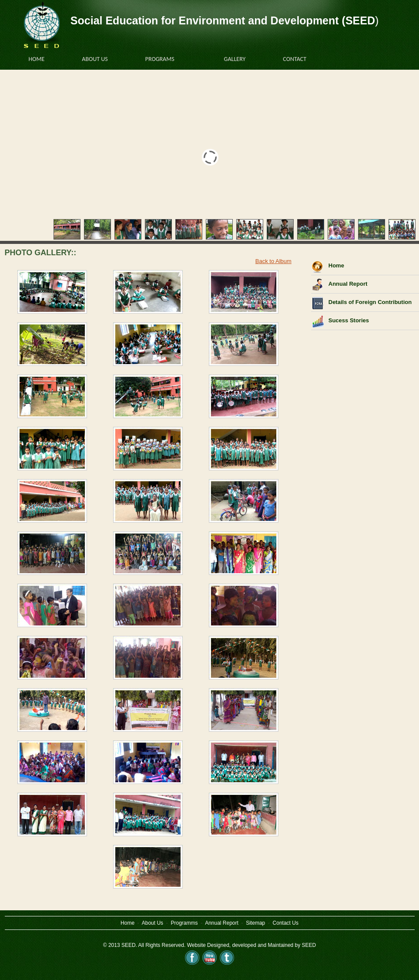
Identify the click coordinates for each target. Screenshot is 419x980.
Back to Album (273, 261)
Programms (184, 923)
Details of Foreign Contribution (370, 302)
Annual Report (348, 284)
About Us (153, 923)
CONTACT (299, 58)
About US (99, 58)
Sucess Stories (349, 320)
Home (336, 265)
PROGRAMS (164, 58)
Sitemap (255, 923)
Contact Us (286, 923)
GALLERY (239, 58)
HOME (37, 59)
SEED (309, 945)
